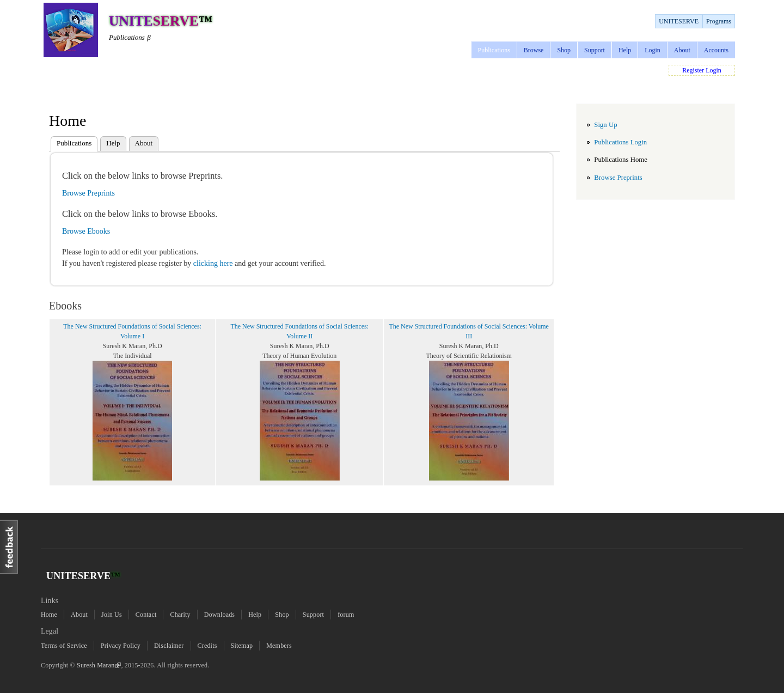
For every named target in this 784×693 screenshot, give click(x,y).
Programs (719, 21)
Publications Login (620, 142)
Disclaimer (169, 646)
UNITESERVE (679, 21)
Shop (564, 50)
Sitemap (242, 646)
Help (625, 50)
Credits (207, 646)
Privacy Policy (121, 646)
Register (693, 70)
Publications (494, 50)
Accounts (716, 50)
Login (653, 50)
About (682, 50)
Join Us (112, 615)
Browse (534, 50)
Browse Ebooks (86, 231)
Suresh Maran (99, 665)
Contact (146, 615)
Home (49, 615)
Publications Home (621, 160)
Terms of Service (64, 646)
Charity (180, 615)
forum (346, 615)
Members (279, 646)
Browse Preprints (88, 193)
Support (595, 50)
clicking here (214, 263)
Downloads (219, 615)
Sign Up (605, 125)
